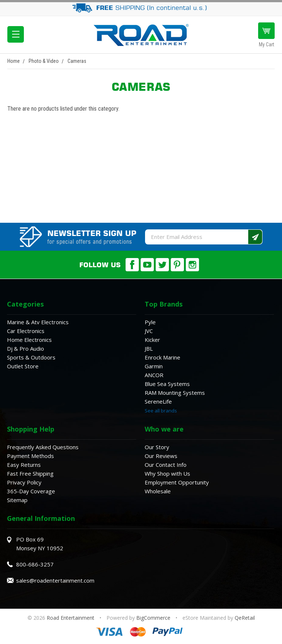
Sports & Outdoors (31, 357)
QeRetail (245, 618)
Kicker (152, 340)
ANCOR (154, 375)
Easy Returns (24, 465)
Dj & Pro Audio (26, 348)
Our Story (157, 447)
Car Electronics (26, 331)
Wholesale (158, 491)
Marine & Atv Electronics (38, 322)
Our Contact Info (166, 465)
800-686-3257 (35, 564)
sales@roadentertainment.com (55, 580)
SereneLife (158, 401)
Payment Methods (30, 456)
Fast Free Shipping (30, 473)
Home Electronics (29, 340)
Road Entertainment (71, 618)
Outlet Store (23, 366)
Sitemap (17, 500)
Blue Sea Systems (167, 384)
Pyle (150, 322)
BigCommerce (153, 618)
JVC (149, 331)
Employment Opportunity (177, 482)
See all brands (161, 411)
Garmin (154, 366)
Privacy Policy (24, 482)
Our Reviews (161, 456)
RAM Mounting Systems (175, 393)
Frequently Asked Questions (43, 447)
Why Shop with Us (167, 473)
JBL (149, 348)
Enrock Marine (162, 357)
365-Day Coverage (31, 491)
